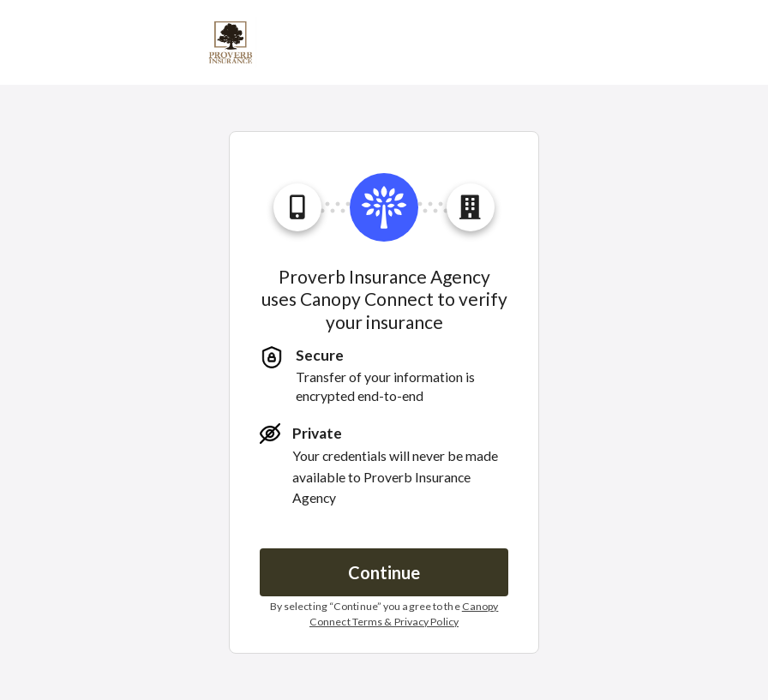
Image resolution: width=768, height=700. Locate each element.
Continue (384, 572)
